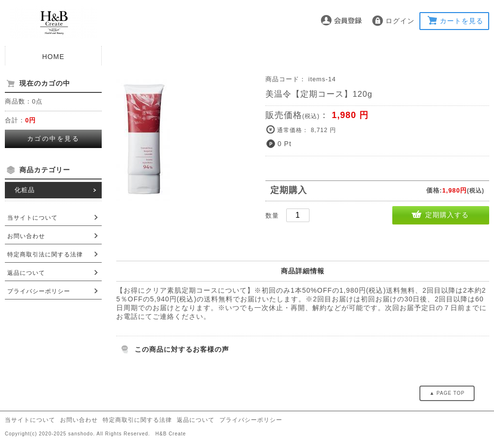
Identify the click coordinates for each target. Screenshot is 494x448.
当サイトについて (32, 218)
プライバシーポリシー (39, 291)
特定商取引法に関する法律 (45, 254)
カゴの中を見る (54, 139)
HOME (53, 57)
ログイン (400, 21)
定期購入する (447, 215)
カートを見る (462, 21)
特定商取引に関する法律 (137, 420)
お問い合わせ (26, 236)
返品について (26, 273)
